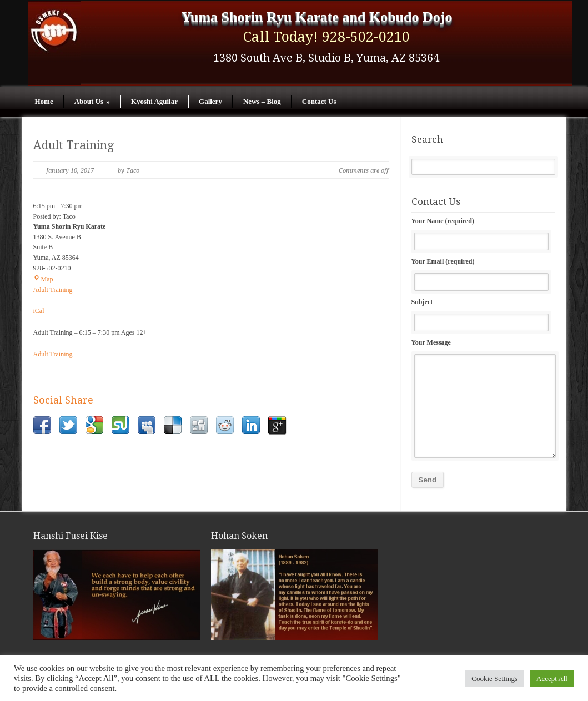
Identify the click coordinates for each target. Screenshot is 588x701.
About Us (92, 101)
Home (44, 101)
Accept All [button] (552, 679)
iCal (39, 311)
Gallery (210, 101)
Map (43, 279)
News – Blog (262, 101)
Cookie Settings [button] (494, 679)
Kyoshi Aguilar (154, 101)
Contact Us (319, 101)
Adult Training (74, 145)
